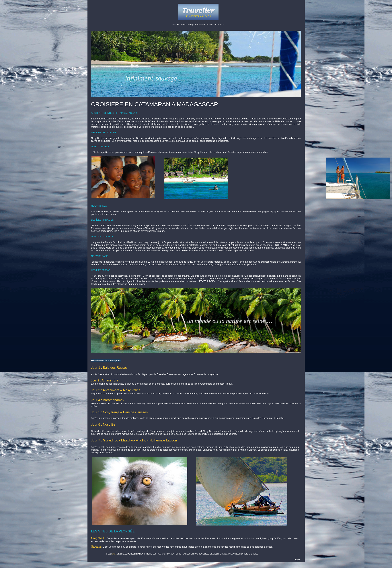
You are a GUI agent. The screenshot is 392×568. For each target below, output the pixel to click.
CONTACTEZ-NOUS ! (215, 25)
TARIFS (184, 25)
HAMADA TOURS (174, 554)
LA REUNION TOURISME (193, 554)
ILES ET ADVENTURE (214, 554)
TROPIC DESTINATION (155, 554)
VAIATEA (203, 25)
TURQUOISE (193, 25)
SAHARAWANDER (233, 554)
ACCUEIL (176, 25)
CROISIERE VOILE (250, 554)
